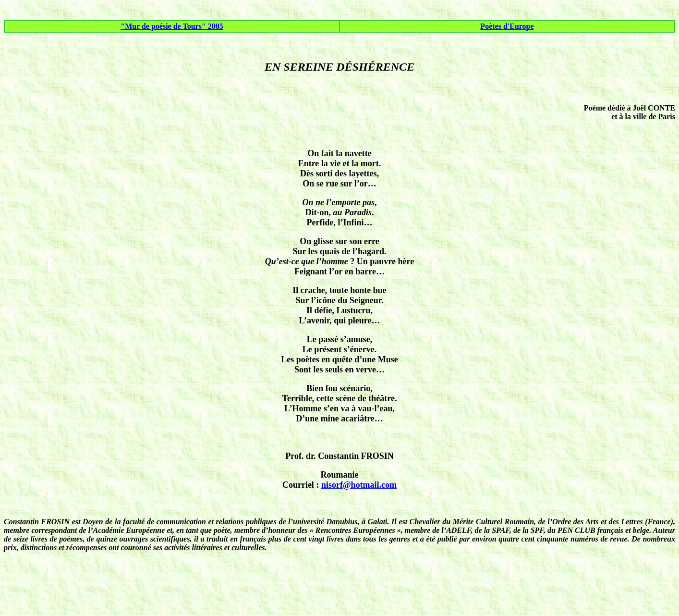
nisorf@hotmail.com (359, 485)
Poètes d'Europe (507, 26)
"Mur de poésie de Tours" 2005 (172, 26)
